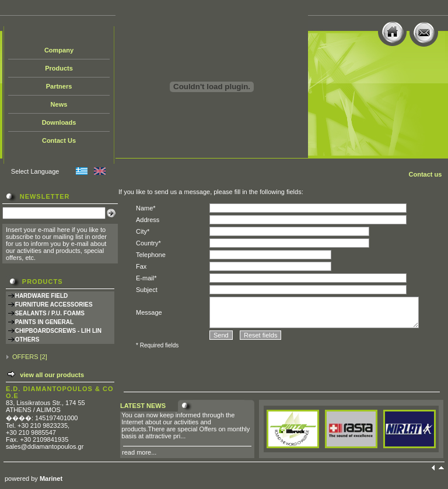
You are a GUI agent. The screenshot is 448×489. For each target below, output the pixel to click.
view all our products (52, 375)
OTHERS (27, 340)
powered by (34, 479)
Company (59, 50)
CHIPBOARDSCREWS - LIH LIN (58, 331)
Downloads (59, 122)
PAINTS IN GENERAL (44, 322)
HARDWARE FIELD (42, 296)
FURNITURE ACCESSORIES (54, 305)
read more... (139, 452)
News (59, 104)
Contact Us (59, 140)
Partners (59, 86)
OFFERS (25, 357)
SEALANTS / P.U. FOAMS (50, 313)
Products (59, 68)
